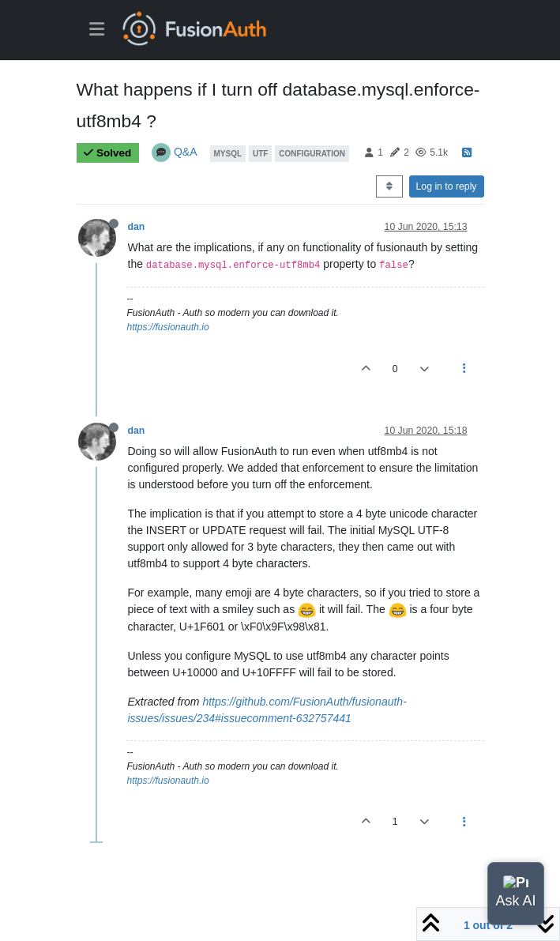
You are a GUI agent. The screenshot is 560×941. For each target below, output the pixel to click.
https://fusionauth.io (168, 327)
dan (137, 227)
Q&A (186, 152)
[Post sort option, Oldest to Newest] (389, 186)
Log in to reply (447, 186)
